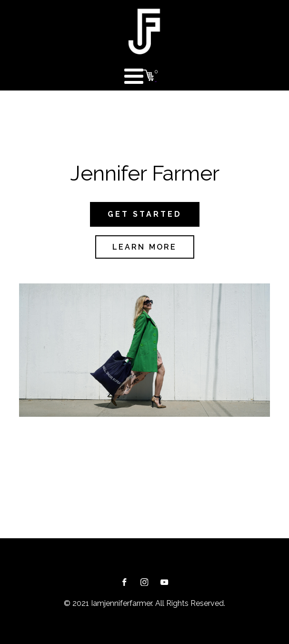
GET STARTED (145, 214)
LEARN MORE (145, 247)
